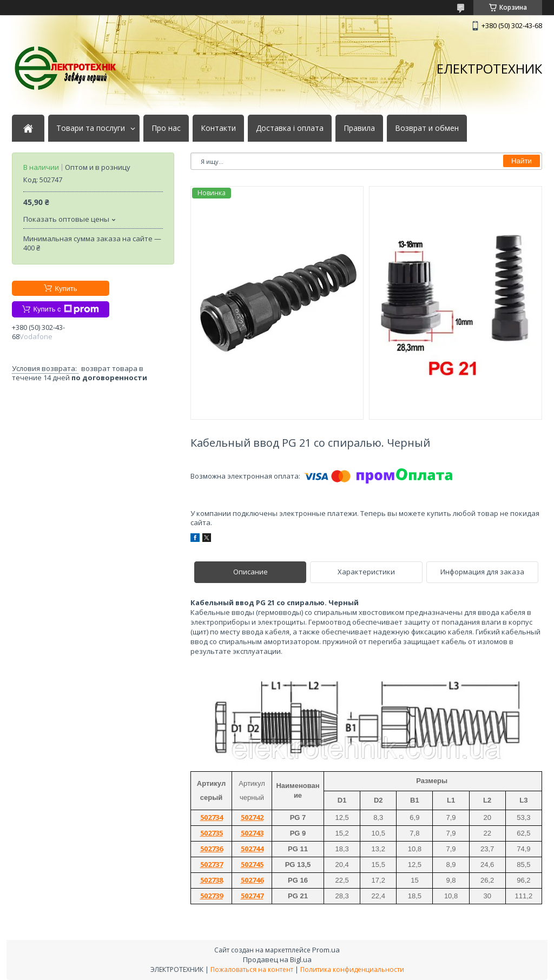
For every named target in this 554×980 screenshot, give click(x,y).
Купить (66, 289)
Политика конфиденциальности (352, 969)
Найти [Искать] (522, 161)
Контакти (218, 128)
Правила (359, 128)
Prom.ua (326, 950)
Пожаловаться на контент (252, 969)
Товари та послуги (91, 128)
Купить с (66, 309)
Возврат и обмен (427, 128)
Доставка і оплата (290, 128)
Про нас (166, 128)
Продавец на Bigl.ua (277, 959)
